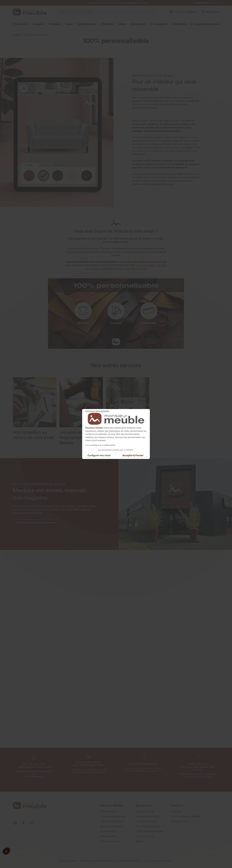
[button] (6, 851)
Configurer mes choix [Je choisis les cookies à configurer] (99, 456)
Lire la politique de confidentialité (100, 445)
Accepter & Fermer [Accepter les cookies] (133, 456)
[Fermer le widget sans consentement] (97, 411)
